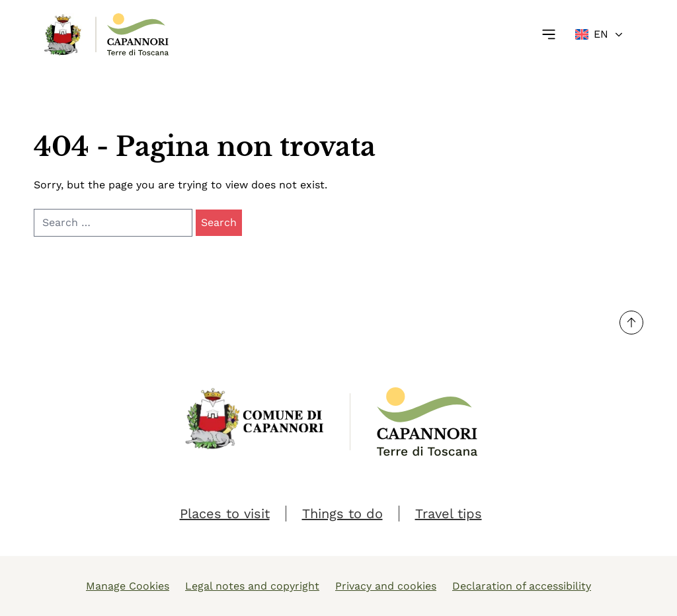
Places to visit (225, 514)
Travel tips (449, 514)
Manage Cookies (128, 586)
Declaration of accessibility (522, 586)
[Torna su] (631, 323)
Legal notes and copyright (252, 586)
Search (219, 222)
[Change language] (600, 34)
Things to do (342, 514)
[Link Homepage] (63, 34)
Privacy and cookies (386, 586)
